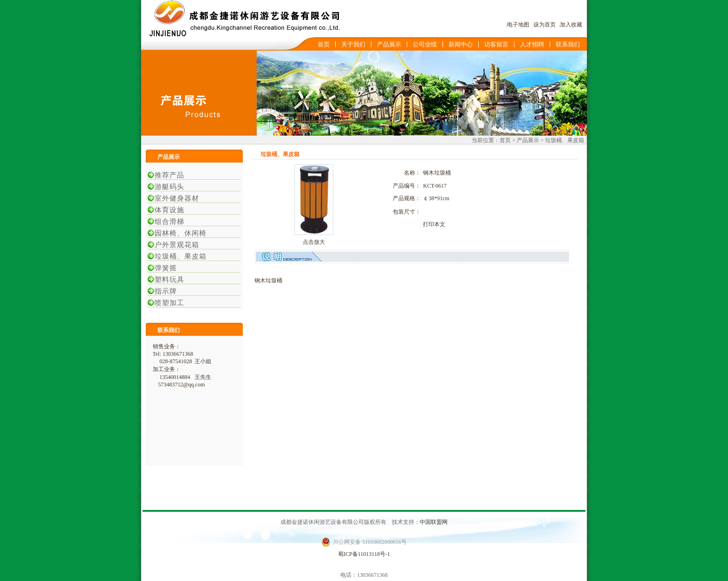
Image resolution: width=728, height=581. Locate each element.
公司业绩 (425, 44)
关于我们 (353, 44)
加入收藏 (571, 25)
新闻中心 (461, 44)
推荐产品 (167, 175)
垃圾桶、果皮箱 (178, 256)
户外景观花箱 (175, 245)
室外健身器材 (175, 198)
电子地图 (518, 25)
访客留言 (496, 44)
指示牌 (163, 291)
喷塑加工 (167, 303)
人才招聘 (532, 44)
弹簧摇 (163, 268)
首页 (324, 44)
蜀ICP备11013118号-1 (364, 554)
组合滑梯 (167, 222)
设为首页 (545, 25)
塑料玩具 (167, 280)
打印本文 (434, 224)
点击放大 (314, 242)
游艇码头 (167, 187)
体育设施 (167, 210)
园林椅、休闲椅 (178, 233)
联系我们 (568, 44)
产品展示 (389, 44)
